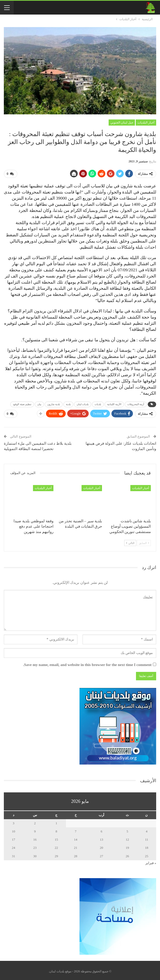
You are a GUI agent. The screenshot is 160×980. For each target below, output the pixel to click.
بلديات (98, 403)
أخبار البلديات (146, 123)
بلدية (68, 403)
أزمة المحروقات (136, 403)
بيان (39, 403)
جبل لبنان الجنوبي (122, 123)
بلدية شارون (54, 403)
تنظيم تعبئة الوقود (22, 403)
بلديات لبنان (83, 403)
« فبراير (151, 861)
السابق (144, 541)
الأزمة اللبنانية (114, 403)
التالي (130, 541)
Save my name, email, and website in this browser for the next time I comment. (87, 663)
